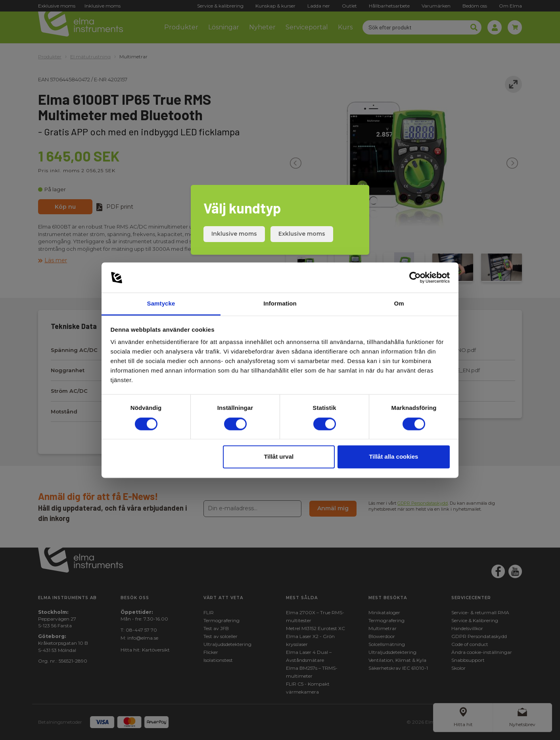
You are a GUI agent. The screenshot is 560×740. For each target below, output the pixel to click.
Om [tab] (399, 304)
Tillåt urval (279, 457)
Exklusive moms (302, 234)
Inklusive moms (234, 234)
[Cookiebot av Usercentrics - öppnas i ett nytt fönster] (415, 277)
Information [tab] (280, 304)
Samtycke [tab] (161, 304)
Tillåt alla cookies (393, 457)
